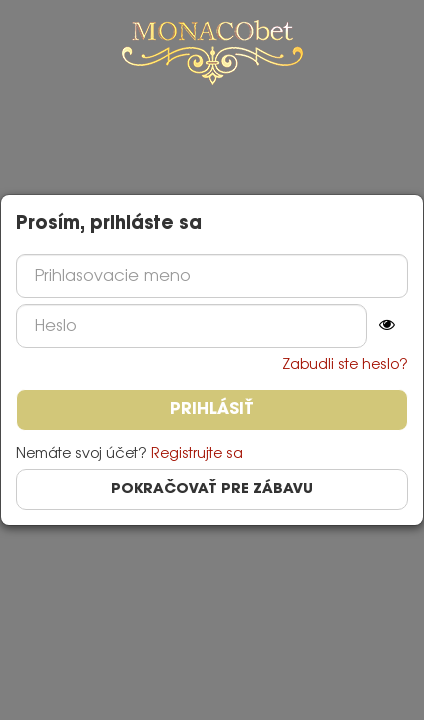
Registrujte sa (197, 454)
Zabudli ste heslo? (345, 365)
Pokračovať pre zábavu (212, 489)
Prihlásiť (212, 409)
